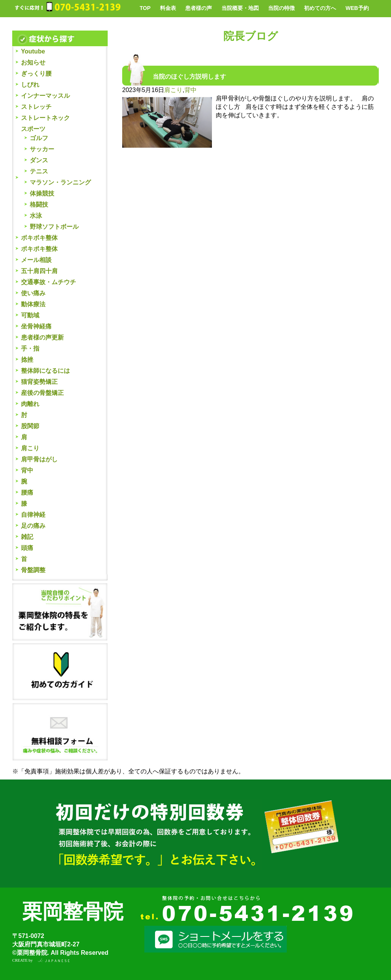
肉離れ (30, 404)
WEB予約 (357, 8)
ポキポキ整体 (39, 249)
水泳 (36, 216)
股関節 (30, 426)
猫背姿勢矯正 (39, 382)
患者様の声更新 (42, 337)
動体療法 (33, 304)
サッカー (42, 149)
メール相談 (36, 260)
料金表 (168, 8)
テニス (39, 171)
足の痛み (33, 526)
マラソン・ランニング (60, 182)
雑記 (27, 537)
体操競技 (42, 193)
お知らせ (33, 62)
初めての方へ (320, 8)
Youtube (33, 51)
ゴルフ (39, 138)
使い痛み (33, 293)
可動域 (30, 315)
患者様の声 (199, 8)
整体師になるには (45, 371)
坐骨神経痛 (36, 326)
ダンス (39, 160)
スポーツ (33, 129)
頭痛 (27, 548)
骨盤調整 (33, 570)
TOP (145, 8)
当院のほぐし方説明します (189, 77)
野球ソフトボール (54, 227)
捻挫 (27, 360)
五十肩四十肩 (39, 271)
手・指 (30, 348)
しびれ (30, 85)
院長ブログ (251, 36)
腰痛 (27, 492)
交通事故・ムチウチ (48, 282)
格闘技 (39, 205)
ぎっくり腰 (36, 74)
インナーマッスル (45, 96)
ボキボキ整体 (39, 238)
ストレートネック (45, 118)
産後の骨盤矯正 (42, 393)
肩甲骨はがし (39, 459)
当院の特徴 (281, 8)
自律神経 (33, 515)
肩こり (30, 448)
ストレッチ (36, 107)
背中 (27, 470)
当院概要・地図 (240, 8)
